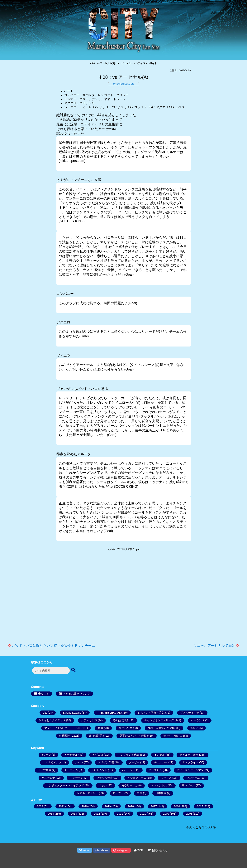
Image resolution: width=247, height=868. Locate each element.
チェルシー (161, 762)
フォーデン (77, 778)
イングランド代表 (129, 755)
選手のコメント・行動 (133, 736)
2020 (85, 806)
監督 (193, 728)
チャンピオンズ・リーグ (159, 720)
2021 (62, 806)
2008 (189, 814)
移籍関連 (64, 736)
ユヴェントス (159, 785)
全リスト (44, 694)
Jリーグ (46, 755)
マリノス (166, 778)
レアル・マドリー (88, 793)
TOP (138, 850)
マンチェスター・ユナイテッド (65, 785)
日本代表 (161, 793)
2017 (154, 806)
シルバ (79, 762)
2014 (51, 814)
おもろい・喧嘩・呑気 (151, 713)
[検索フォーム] (51, 671)
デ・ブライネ (190, 762)
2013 (74, 814)
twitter (85, 850)
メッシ (103, 785)
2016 (177, 806)
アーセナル (71, 755)
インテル (159, 755)
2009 (166, 814)
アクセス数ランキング (77, 694)
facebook (102, 850)
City (45, 713)
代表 (101, 728)
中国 (140, 793)
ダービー (134, 762)
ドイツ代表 (45, 770)
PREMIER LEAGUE (123, 84)
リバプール (188, 785)
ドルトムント (99, 770)
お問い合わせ (158, 850)
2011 (120, 814)
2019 (108, 806)
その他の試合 (121, 720)
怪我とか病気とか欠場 (161, 728)
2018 (131, 806)
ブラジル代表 (105, 778)
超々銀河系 (96, 736)
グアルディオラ (190, 713)
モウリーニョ (130, 785)
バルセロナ (48, 778)
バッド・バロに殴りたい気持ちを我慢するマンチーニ (54, 646)
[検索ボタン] (74, 670)
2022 (40, 806)
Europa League (72, 713)
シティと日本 (89, 720)
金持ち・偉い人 (173, 736)
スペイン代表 (106, 762)
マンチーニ (193, 778)
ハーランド (198, 720)
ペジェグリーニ (137, 778)
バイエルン (155, 770)
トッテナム (71, 770)
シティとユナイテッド (52, 720)
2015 (200, 806)
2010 (143, 814)
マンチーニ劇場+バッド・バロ (63, 728)
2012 (97, 814)
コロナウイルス (52, 762)
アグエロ (98, 755)
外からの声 (126, 728)
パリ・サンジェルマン (190, 770)
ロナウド (118, 793)
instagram (121, 850)
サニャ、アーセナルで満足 (214, 646)
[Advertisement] (124, 599)
